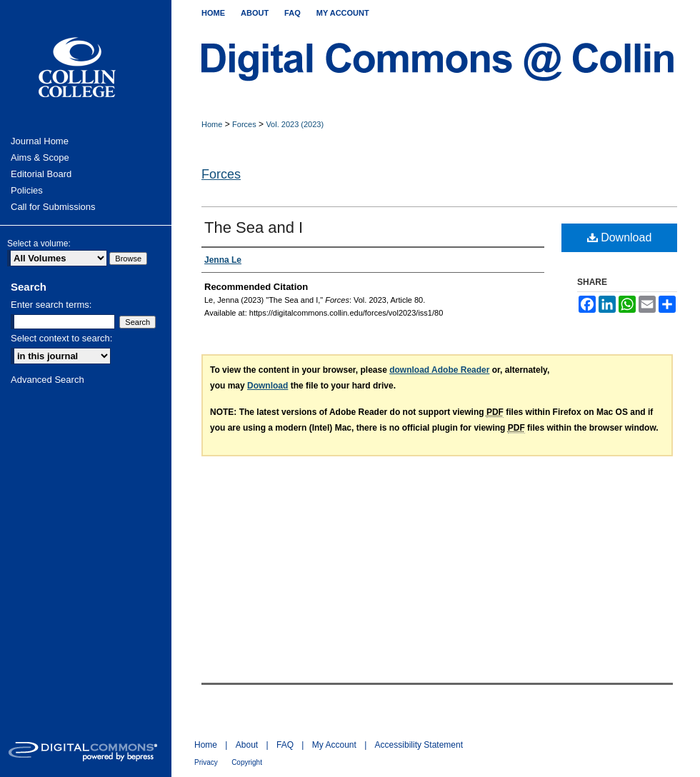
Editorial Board (41, 174)
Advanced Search (47, 380)
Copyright (247, 762)
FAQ (285, 745)
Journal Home (40, 141)
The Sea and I (254, 227)
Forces (244, 124)
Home (212, 124)
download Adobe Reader (439, 370)
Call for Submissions (53, 207)
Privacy (206, 762)
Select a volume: (39, 244)
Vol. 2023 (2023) (295, 124)
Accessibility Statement (419, 745)
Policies (27, 190)
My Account (334, 745)
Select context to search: (61, 338)
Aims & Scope (40, 157)
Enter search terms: (51, 305)
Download (620, 237)
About (247, 745)
